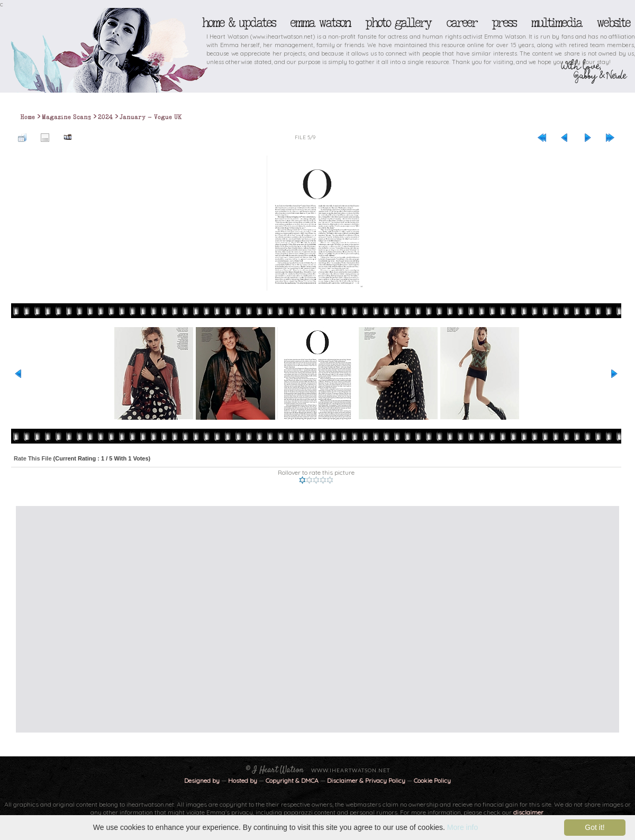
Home (28, 117)
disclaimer (528, 812)
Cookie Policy (432, 780)
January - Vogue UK (151, 117)
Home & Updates (238, 23)
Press (504, 23)
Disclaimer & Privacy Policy (367, 780)
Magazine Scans (66, 117)
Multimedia (556, 23)
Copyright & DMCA (292, 780)
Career (461, 23)
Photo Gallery (398, 23)
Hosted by (243, 780)
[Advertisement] (103, 619)
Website (613, 23)
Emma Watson (320, 23)
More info (462, 827)
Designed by (202, 780)
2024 (105, 117)
